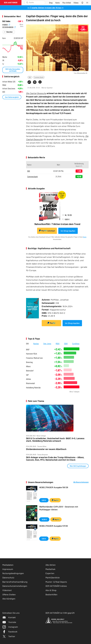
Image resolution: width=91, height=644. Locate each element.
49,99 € (44, 519)
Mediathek (50, 569)
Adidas (28, 379)
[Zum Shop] (51, 3)
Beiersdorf (30, 371)
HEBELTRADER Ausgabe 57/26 (53, 526)
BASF (28, 350)
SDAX (66, 344)
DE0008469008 (9, 27)
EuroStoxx (76, 344)
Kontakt (9, 617)
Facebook (10, 632)
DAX (30, 77)
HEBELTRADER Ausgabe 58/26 (54, 487)
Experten (50, 573)
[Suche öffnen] (27, 3)
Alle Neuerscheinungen (81, 482)
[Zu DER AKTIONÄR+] (67, 3)
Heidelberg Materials (33, 388)
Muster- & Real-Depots (56, 582)
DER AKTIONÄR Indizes (56, 586)
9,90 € (44, 500)
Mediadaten (8, 565)
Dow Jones (47, 344)
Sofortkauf (47, 231)
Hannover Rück (32, 354)
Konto (85, 237)
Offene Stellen (9, 594)
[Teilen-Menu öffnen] (29, 82)
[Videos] (76, 3)
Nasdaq (36, 344)
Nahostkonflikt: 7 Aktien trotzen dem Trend (57, 224)
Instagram (10, 627)
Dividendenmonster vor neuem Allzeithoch (46, 449)
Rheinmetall (30, 383)
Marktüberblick (53, 578)
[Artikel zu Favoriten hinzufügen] (40, 82)
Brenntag (29, 362)
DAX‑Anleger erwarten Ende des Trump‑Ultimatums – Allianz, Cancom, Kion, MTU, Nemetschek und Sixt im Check (55, 459)
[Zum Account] (58, 3)
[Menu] (88, 3)
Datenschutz (8, 578)
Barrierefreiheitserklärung (15, 582)
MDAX (58, 344)
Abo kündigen (9, 599)
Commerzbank (39, 77)
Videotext (7, 590)
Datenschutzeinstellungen (15, 586)
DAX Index (6, 21)
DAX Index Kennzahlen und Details (13, 70)
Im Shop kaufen (68, 231)
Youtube (9, 622)
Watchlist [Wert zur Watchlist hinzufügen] (9, 32)
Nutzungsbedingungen (13, 573)
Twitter (9, 636)
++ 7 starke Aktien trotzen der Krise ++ (45, 8)
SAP (27, 375)
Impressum (8, 569)
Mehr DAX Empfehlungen (78, 466)
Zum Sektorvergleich (12, 97)
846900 (6, 24)
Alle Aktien (51, 565)
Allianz (28, 366)
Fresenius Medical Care (34, 358)
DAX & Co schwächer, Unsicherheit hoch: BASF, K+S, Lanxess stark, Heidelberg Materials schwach (55, 440)
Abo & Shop (51, 590)
